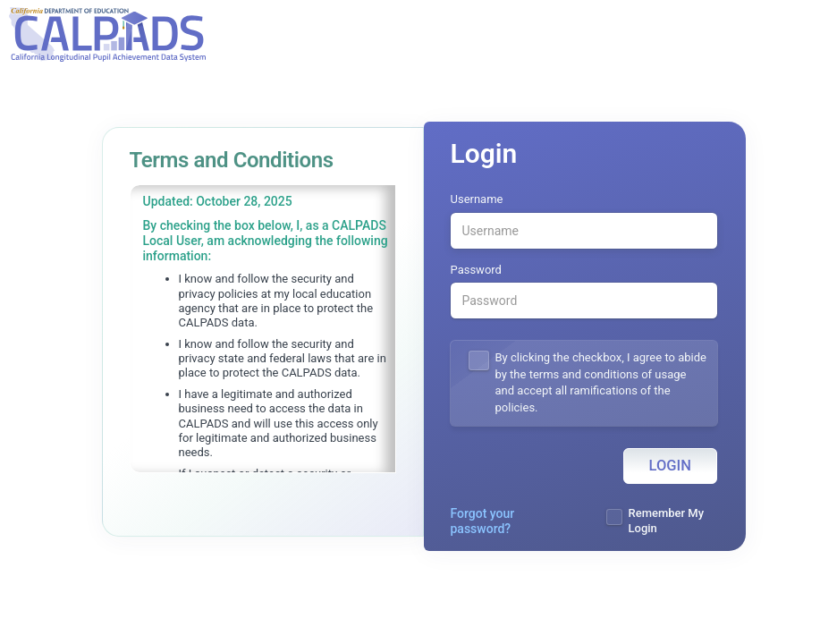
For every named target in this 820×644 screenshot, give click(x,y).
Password (476, 270)
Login (670, 466)
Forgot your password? (483, 521)
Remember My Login (667, 521)
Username (477, 199)
